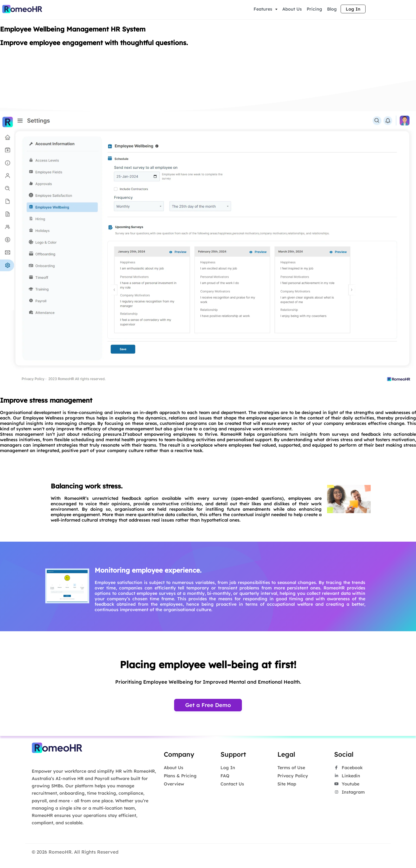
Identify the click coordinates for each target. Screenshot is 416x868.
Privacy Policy (293, 777)
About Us (292, 10)
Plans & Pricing (180, 777)
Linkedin (347, 777)
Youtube (347, 785)
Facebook (348, 768)
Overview (174, 785)
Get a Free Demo (208, 706)
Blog (332, 10)
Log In (353, 10)
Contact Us (232, 785)
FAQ (225, 777)
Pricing (314, 10)
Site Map (287, 785)
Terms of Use (291, 768)
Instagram (349, 793)
